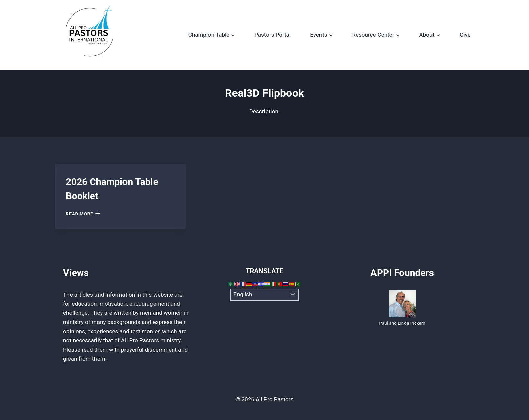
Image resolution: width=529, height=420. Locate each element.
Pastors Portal (273, 35)
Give (465, 35)
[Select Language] (265, 295)
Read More (83, 214)
